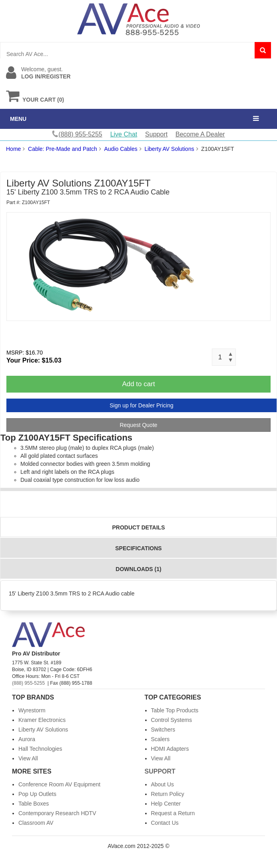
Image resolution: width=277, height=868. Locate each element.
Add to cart (138, 384)
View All (28, 758)
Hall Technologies (40, 749)
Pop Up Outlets (37, 794)
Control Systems (172, 720)
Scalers (160, 739)
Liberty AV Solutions (169, 149)
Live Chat (124, 134)
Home (13, 149)
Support (156, 134)
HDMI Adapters (170, 749)
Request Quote (138, 425)
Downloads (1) (138, 569)
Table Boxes (34, 804)
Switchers (163, 730)
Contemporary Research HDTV (57, 813)
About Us (163, 784)
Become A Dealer (200, 134)
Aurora (27, 739)
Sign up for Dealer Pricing (141, 405)
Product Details (139, 527)
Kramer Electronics (42, 720)
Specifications (138, 548)
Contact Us (165, 823)
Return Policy (168, 794)
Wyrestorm (32, 710)
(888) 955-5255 (28, 683)
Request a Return (173, 813)
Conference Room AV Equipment (59, 784)
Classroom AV (36, 823)
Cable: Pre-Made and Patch (63, 149)
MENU (18, 119)
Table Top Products (175, 710)
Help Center (166, 804)
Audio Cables (121, 149)
